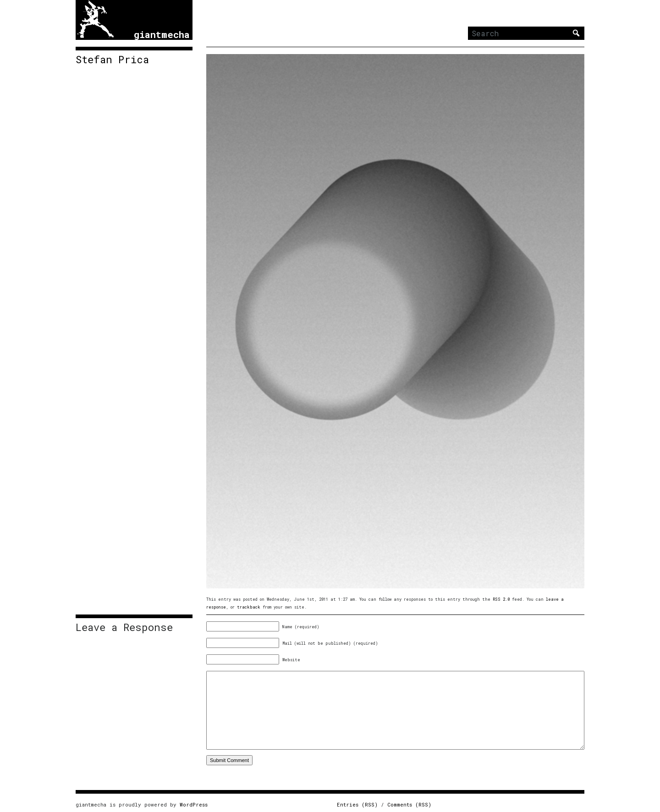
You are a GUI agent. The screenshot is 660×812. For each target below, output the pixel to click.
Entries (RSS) (357, 804)
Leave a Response (124, 627)
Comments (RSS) (409, 804)
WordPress (194, 804)
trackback (249, 607)
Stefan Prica (112, 60)
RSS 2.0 (501, 599)
